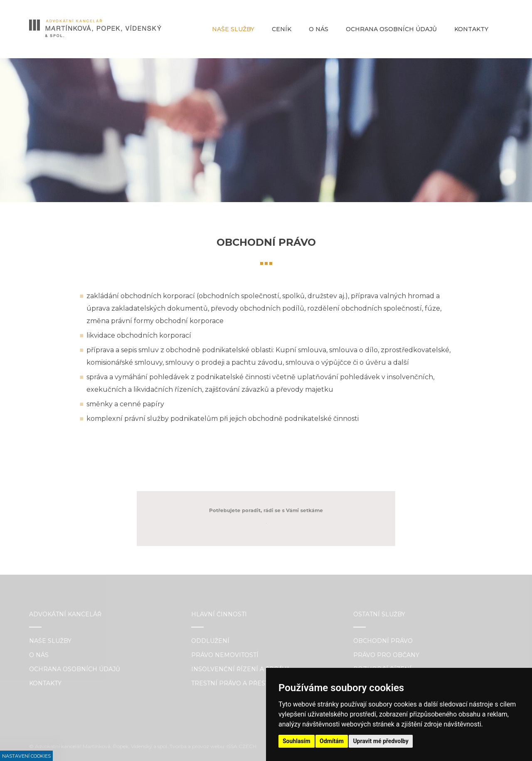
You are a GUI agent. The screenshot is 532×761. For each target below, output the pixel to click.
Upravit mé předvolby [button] (381, 741)
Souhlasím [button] (297, 741)
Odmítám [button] (332, 741)
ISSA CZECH (241, 746)
